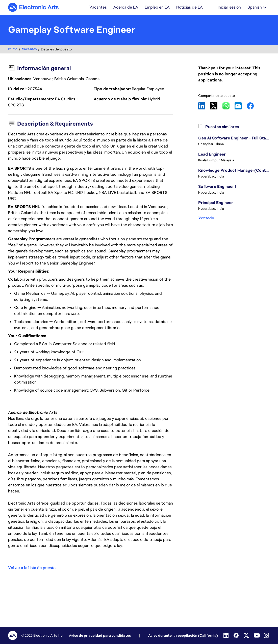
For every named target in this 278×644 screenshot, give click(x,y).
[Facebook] (237, 635)
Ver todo (206, 218)
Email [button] (241, 106)
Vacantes (29, 50)
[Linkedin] (226, 635)
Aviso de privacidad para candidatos (100, 635)
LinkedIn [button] (204, 106)
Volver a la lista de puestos (33, 568)
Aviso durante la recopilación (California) (183, 635)
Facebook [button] (253, 106)
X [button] (216, 106)
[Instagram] (267, 635)
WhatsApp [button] (229, 106)
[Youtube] (257, 635)
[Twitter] (247, 635)
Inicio (13, 50)
